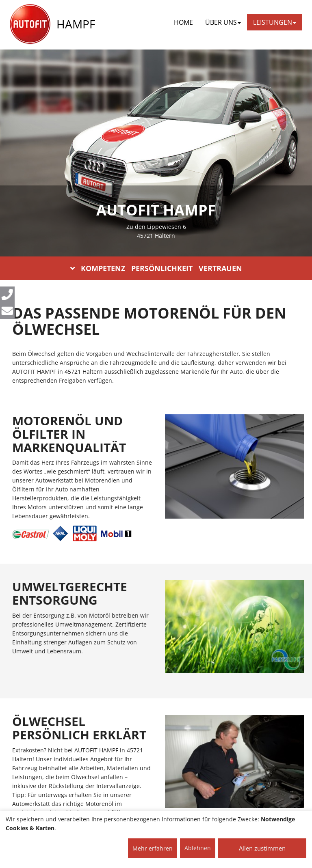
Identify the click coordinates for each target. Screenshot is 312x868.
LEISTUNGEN (275, 22)
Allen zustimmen (262, 848)
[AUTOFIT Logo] (30, 24)
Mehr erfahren (153, 848)
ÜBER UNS (223, 22)
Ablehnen (198, 848)
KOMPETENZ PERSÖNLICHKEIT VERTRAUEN (156, 268)
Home (183, 22)
